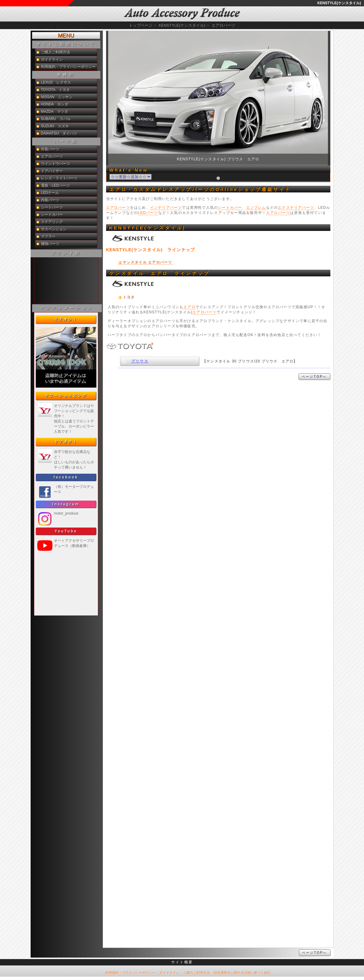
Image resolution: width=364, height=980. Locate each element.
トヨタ (129, 297)
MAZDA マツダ (54, 112)
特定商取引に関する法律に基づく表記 (242, 973)
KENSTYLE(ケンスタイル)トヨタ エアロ (129, 349)
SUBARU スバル (56, 119)
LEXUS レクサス (56, 82)
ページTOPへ (314, 377)
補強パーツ (50, 244)
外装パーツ (50, 149)
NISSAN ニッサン (57, 97)
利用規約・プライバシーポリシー (68, 67)
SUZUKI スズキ (55, 126)
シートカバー (230, 208)
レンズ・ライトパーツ (59, 178)
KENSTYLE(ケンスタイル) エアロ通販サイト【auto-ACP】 (182, 14)
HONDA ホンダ (55, 104)
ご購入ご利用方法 (55, 52)
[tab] (218, 178)
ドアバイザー (52, 171)
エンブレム (256, 208)
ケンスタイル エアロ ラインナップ (159, 273)
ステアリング (52, 222)
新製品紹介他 (66, 280)
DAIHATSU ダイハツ (59, 133)
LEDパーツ (148, 213)
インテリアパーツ (166, 208)
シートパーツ (52, 207)
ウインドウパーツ (55, 164)
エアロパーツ (118, 208)
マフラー (48, 236)
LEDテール (50, 193)
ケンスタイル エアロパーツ (147, 262)
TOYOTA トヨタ (55, 90)
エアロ (189, 307)
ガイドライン (52, 59)
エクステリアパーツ (296, 208)
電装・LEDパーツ (55, 185)
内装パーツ (50, 200)
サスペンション (54, 229)
